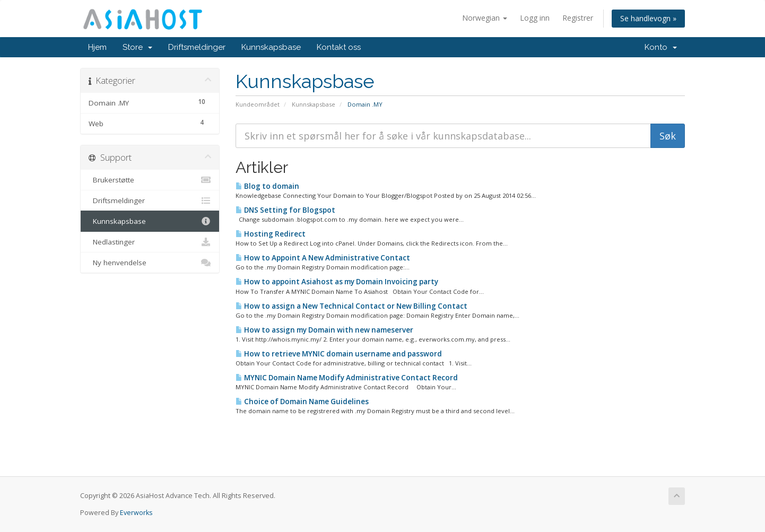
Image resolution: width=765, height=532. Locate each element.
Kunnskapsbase (271, 47)
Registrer (578, 18)
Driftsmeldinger (197, 47)
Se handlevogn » (648, 18)
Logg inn (535, 18)
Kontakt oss (339, 47)
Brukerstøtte (150, 180)
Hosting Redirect (271, 234)
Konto (661, 47)
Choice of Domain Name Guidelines (302, 402)
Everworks (136, 513)
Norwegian (485, 18)
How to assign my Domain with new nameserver (324, 330)
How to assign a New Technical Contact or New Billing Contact (351, 306)
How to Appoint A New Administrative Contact (323, 258)
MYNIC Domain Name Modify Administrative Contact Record (347, 378)
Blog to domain (267, 186)
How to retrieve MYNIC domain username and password (339, 354)
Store (137, 47)
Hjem (97, 47)
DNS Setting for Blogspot (285, 210)
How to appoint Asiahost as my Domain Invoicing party (337, 282)
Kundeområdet (258, 104)
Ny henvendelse (150, 263)
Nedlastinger (150, 242)
